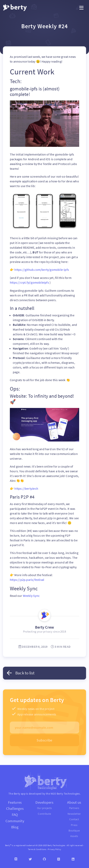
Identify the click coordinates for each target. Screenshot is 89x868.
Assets (74, 835)
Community (15, 820)
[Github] (44, 858)
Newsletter (74, 813)
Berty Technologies (68, 793)
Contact (74, 818)
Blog (15, 826)
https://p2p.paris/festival (27, 579)
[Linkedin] (73, 858)
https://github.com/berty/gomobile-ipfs (42, 270)
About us (74, 801)
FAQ (15, 814)
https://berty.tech (26, 488)
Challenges (15, 808)
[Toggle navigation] (81, 8)
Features (15, 801)
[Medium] (59, 858)
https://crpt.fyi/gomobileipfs (30, 282)
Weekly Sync (31, 595)
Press (74, 824)
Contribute (44, 813)
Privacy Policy (54, 848)
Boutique (74, 830)
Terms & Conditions (37, 848)
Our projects (44, 807)
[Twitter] (30, 858)
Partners (74, 807)
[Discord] (16, 858)
